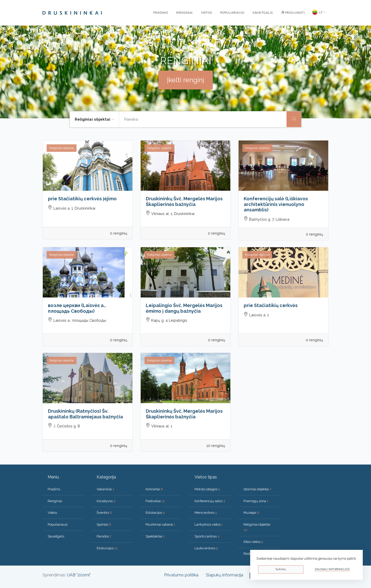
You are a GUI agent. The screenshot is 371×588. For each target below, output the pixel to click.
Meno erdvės (206, 513)
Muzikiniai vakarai (160, 524)
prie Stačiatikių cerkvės (271, 305)
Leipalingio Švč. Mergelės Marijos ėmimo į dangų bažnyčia (184, 308)
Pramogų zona (256, 501)
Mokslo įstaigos (207, 489)
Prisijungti (293, 13)
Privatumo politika (181, 575)
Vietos (206, 13)
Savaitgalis (263, 13)
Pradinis (161, 13)
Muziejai (251, 513)
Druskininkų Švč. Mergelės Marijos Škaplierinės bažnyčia (184, 201)
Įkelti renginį (186, 80)
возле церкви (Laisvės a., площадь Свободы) (77, 308)
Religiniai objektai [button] (93, 119)
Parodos (104, 536)
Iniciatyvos (106, 501)
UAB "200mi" (79, 575)
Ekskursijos (107, 548)
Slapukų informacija (225, 575)
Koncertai (154, 489)
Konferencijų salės (210, 501)
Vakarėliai (105, 489)
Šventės (104, 513)
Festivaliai (155, 501)
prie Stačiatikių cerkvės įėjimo (82, 199)
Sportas (104, 524)
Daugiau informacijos (332, 569)
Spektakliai (155, 536)
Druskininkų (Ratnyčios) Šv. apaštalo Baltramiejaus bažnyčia (85, 414)
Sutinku (281, 569)
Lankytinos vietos (209, 524)
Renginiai (184, 13)
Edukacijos (155, 513)
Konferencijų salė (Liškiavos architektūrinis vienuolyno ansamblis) (276, 204)
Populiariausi (232, 13)
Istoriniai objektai (257, 489)
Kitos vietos (253, 542)
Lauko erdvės (206, 548)
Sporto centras (207, 536)
